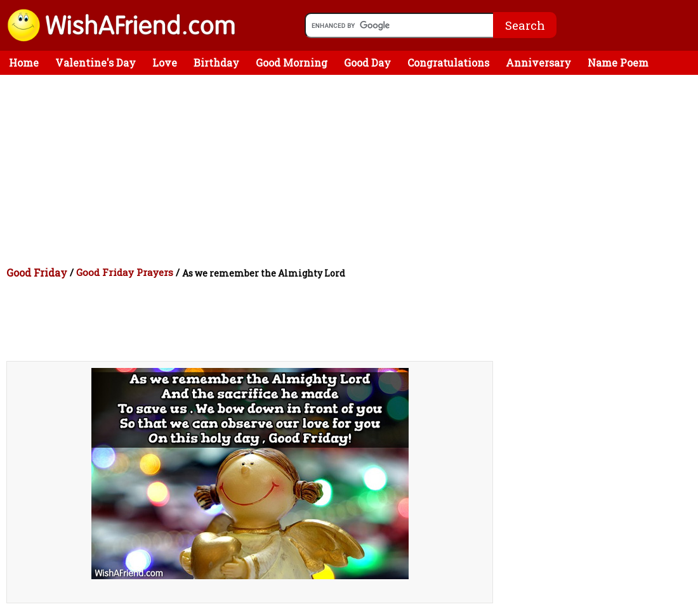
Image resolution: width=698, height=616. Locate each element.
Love (165, 62)
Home (24, 62)
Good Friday (37, 272)
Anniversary (538, 62)
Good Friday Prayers (125, 272)
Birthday (216, 62)
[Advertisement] (352, 170)
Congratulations (448, 62)
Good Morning (292, 62)
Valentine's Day (95, 62)
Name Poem (618, 62)
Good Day (367, 62)
